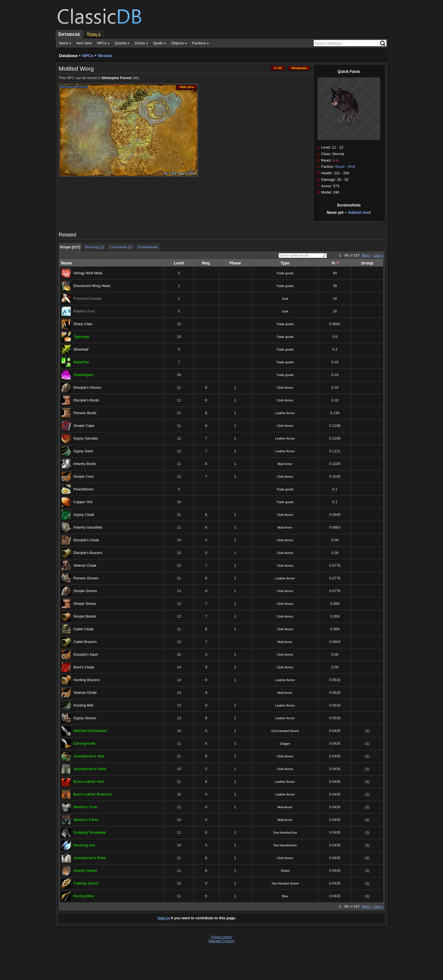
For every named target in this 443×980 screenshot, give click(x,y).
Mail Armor (285, 464)
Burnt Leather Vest (89, 782)
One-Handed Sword (285, 731)
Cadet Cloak (84, 629)
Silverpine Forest (116, 78)
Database (69, 56)
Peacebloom (84, 489)
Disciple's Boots (86, 400)
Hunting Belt (83, 705)
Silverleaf (81, 349)
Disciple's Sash (86, 654)
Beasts (105, 56)
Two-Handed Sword (285, 883)
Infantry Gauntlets (88, 527)
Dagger (285, 744)
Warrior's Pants (86, 820)
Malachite (81, 362)
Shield (285, 871)
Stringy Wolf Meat (88, 273)
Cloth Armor (285, 388)
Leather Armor (285, 413)
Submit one (359, 212)
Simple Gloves (85, 591)
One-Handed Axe (285, 833)
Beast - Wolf (345, 167)
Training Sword (86, 883)
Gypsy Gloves (85, 718)
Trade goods (285, 273)
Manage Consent (221, 941)
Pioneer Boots (85, 413)
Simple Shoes (85, 604)
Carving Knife (84, 743)
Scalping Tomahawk (90, 832)
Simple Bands (85, 616)
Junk (285, 299)
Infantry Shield (85, 871)
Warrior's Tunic (86, 807)
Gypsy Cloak (84, 515)
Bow (285, 896)
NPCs (88, 56)
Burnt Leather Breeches (93, 794)
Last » (378, 255)
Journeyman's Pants (90, 769)
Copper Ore (83, 502)
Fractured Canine (88, 298)
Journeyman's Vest (89, 756)
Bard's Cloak (84, 667)
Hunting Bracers (87, 680)
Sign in (164, 918)
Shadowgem (84, 375)
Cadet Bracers (85, 642)
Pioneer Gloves (86, 578)
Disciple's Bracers (88, 553)
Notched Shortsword (90, 731)
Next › (367, 255)
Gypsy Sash (83, 451)
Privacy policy (221, 937)
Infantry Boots (85, 464)
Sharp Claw (83, 324)
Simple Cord (84, 476)
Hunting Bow (84, 896)
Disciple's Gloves (87, 387)
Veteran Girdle (85, 693)
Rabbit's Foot (84, 311)
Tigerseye (82, 337)
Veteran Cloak (85, 565)
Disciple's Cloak (86, 540)
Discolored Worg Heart (92, 286)
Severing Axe (84, 845)
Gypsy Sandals (86, 438)
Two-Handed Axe (285, 845)
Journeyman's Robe (90, 858)
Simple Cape (84, 426)
